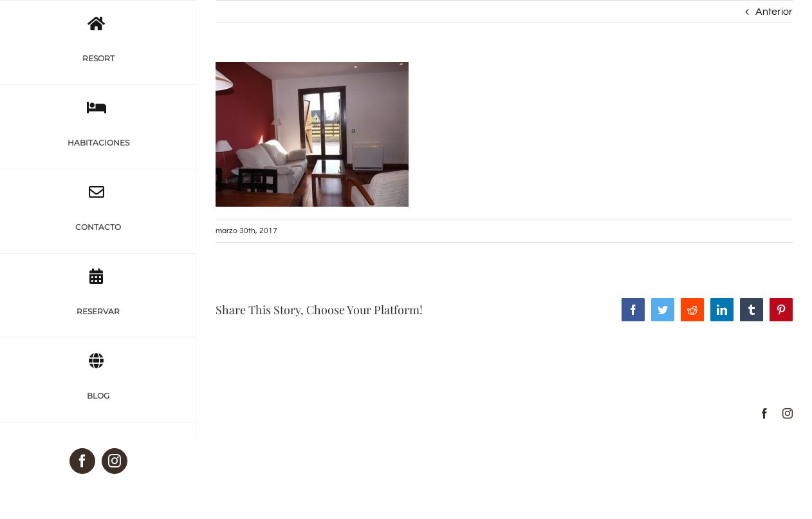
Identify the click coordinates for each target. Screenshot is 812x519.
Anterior (774, 12)
